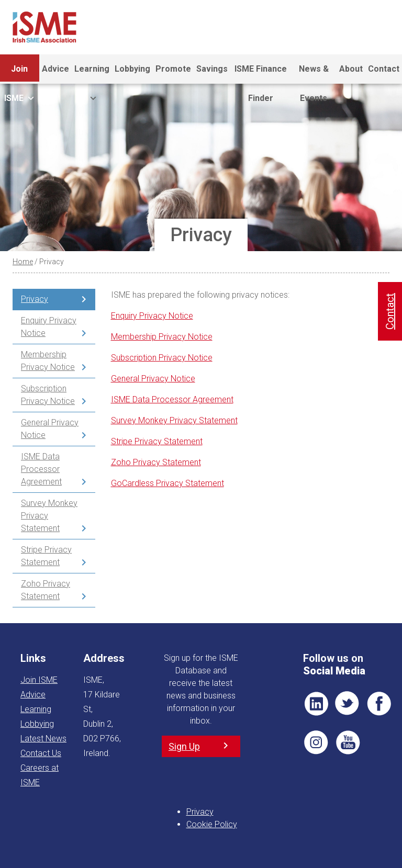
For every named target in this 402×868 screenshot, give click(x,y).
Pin (316, 742)
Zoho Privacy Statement (46, 590)
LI (316, 704)
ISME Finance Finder (261, 74)
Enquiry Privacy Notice (49, 327)
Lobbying (132, 69)
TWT (348, 704)
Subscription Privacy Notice (48, 395)
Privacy (35, 299)
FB (379, 704)
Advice (55, 69)
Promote (173, 69)
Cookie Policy (212, 824)
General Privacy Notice (50, 429)
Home (23, 262)
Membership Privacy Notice (48, 361)
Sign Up (184, 746)
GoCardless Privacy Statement (167, 483)
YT (348, 742)
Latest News (43, 739)
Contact (384, 69)
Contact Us (41, 753)
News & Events (314, 74)
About (351, 69)
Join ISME (20, 74)
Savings (212, 69)
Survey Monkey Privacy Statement (49, 516)
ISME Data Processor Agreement (41, 469)
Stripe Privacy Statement (46, 556)
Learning (92, 74)
